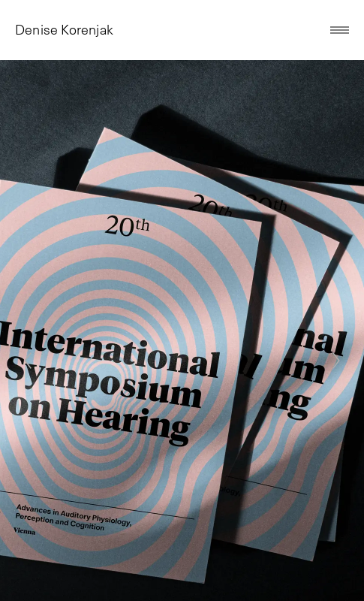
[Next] (336, 361)
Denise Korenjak (64, 30)
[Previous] (28, 361)
